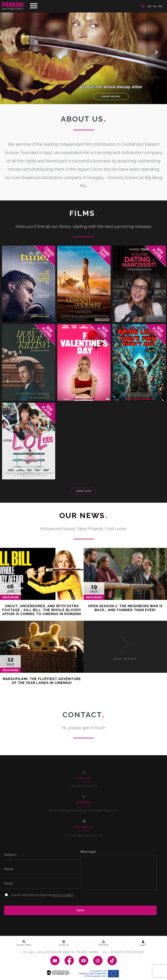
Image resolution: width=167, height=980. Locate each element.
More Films (84, 491)
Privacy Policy (24, 943)
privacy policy (63, 895)
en (149, 6)
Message (88, 852)
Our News (83, 515)
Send (80, 910)
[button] (157, 52)
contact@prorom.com (83, 835)
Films (83, 213)
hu (155, 6)
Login (143, 943)
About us (83, 119)
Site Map (103, 943)
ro (160, 6)
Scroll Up (64, 943)
